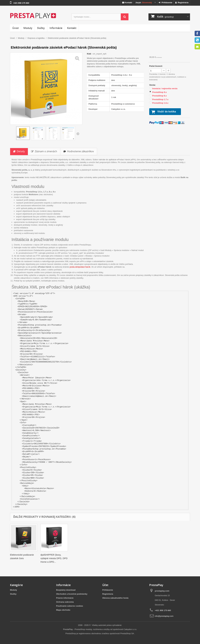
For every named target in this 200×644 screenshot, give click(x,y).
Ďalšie (78, 134)
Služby (41, 28)
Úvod (15, 28)
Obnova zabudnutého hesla (115, 598)
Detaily (19, 151)
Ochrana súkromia (65, 602)
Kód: (89, 54)
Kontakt (127, 3)
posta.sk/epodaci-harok (80, 267)
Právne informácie (65, 598)
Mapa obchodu (63, 610)
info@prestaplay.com (164, 616)
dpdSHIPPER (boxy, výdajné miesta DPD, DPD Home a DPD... (176, 558)
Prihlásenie (166, 3)
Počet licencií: (156, 66)
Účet (105, 585)
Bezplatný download (66, 590)
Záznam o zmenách (44, 151)
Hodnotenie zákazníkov (79, 151)
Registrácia (182, 3)
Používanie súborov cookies (70, 606)
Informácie (56, 28)
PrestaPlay (68, 629)
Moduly (28, 28)
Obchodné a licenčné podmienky (72, 594)
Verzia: (153, 85)
